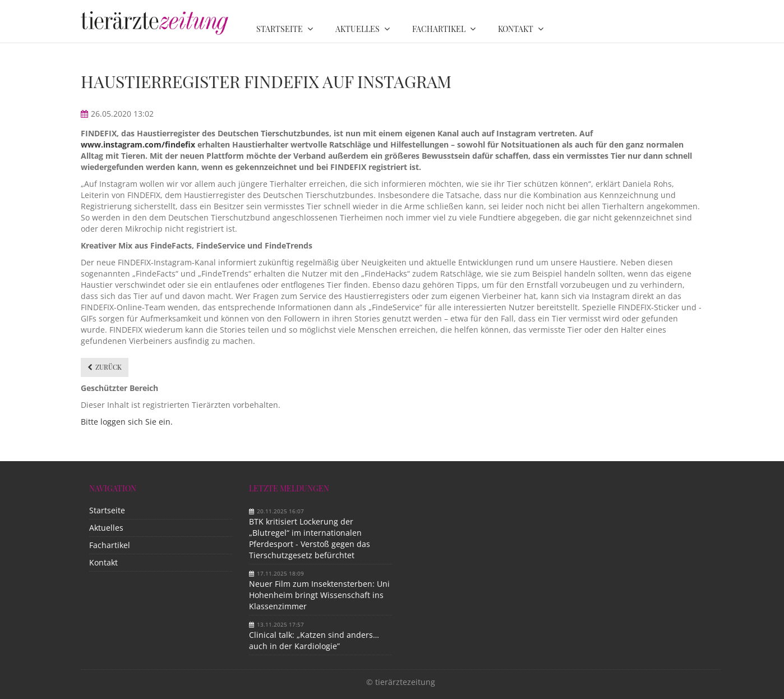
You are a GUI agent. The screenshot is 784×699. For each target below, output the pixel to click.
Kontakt (103, 562)
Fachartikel (110, 545)
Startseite (107, 510)
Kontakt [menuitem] (516, 29)
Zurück (109, 367)
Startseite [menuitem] (280, 29)
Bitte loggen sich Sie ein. (127, 422)
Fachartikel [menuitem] (439, 29)
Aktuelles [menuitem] (358, 29)
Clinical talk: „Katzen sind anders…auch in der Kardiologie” (314, 640)
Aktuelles (106, 528)
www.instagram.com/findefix (138, 144)
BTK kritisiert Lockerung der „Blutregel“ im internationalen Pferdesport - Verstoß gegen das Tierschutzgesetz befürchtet (310, 538)
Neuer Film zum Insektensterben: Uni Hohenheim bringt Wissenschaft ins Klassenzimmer (319, 595)
